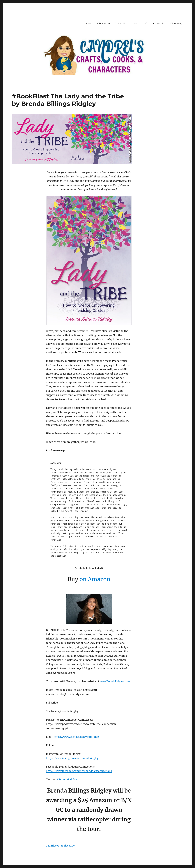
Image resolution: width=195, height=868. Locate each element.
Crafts (145, 24)
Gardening (160, 24)
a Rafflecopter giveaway (60, 846)
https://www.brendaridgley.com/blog (76, 737)
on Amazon (95, 579)
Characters (104, 24)
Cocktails (120, 24)
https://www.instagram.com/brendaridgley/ (73, 758)
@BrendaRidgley (67, 779)
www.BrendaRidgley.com (115, 681)
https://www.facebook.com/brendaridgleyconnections (79, 771)
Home (89, 24)
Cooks (134, 24)
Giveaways (177, 24)
